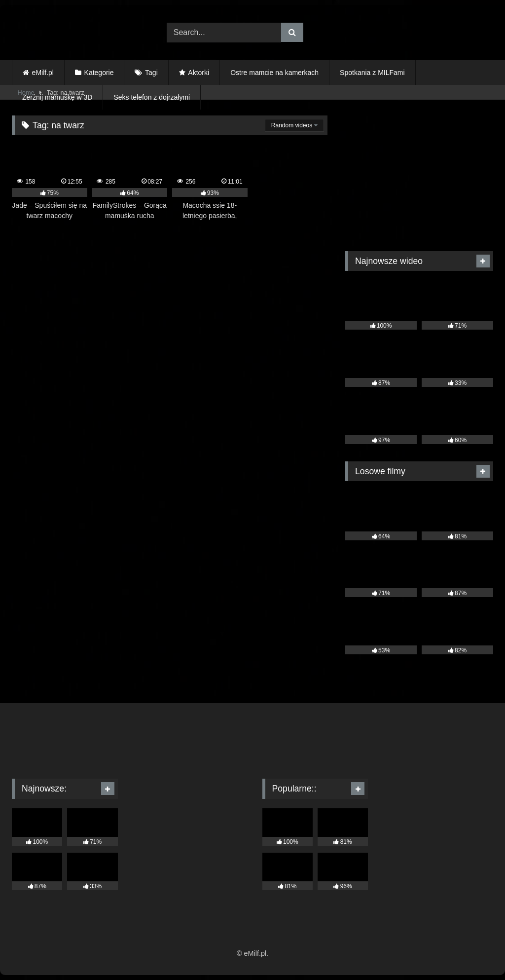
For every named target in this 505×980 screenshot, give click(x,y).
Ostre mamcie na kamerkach (274, 73)
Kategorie (99, 73)
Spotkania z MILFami (372, 73)
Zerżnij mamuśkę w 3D (57, 97)
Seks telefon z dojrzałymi (152, 97)
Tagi (151, 73)
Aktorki (198, 73)
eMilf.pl (43, 73)
